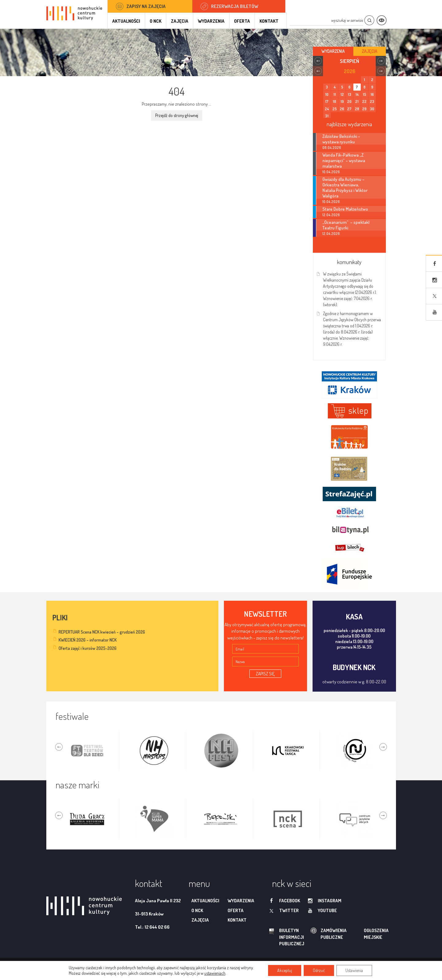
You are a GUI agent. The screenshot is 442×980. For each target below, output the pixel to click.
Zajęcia (180, 21)
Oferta (242, 21)
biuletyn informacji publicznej (286, 937)
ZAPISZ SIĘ (265, 674)
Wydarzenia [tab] (333, 51)
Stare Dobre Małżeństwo (345, 209)
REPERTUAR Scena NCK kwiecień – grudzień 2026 (102, 632)
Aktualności (126, 21)
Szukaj (369, 20)
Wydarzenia (211, 21)
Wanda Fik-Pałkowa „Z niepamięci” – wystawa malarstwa (344, 160)
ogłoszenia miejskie (364, 934)
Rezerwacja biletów (235, 6)
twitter (289, 910)
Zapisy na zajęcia (146, 6)
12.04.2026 (331, 215)
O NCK (156, 21)
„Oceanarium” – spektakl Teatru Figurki (346, 225)
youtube (327, 910)
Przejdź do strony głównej (177, 115)
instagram (330, 901)
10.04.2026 (331, 172)
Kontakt (269, 21)
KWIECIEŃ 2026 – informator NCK (88, 640)
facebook (290, 901)
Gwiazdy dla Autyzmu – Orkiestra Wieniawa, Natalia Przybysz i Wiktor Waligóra (345, 187)
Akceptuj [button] (285, 970)
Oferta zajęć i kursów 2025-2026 (88, 648)
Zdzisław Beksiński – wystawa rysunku (341, 139)
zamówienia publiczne (314, 934)
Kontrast (381, 20)
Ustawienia (354, 970)
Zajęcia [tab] (370, 51)
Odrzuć (319, 970)
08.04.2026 (332, 148)
